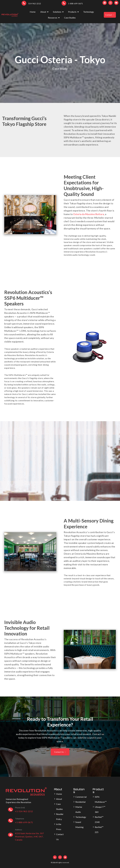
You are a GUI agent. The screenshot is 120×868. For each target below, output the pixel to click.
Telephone (20, 819)
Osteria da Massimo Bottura (89, 214)
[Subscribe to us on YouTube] (116, 3)
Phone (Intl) (20, 808)
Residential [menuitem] (80, 802)
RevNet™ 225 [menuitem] (99, 830)
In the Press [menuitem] (59, 827)
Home (33, 12)
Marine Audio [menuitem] (79, 809)
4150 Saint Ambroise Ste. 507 (29, 833)
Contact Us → (60, 752)
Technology (89, 12)
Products (72, 12)
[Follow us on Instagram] (110, 3)
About (43, 12)
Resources (53, 18)
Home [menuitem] (59, 794)
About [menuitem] (59, 799)
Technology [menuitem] (81, 817)
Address (19, 830)
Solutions (57, 12)
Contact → (110, 15)
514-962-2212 (35, 4)
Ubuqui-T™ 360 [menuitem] (100, 809)
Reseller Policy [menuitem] (60, 817)
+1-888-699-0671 (24, 822)
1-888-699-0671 (76, 4)
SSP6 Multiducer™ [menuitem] (101, 799)
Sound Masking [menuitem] (79, 825)
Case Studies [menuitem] (59, 806)
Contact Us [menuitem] (60, 837)
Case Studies (70, 18)
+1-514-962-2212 (24, 811)
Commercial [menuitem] (81, 797)
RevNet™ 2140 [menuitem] (99, 819)
